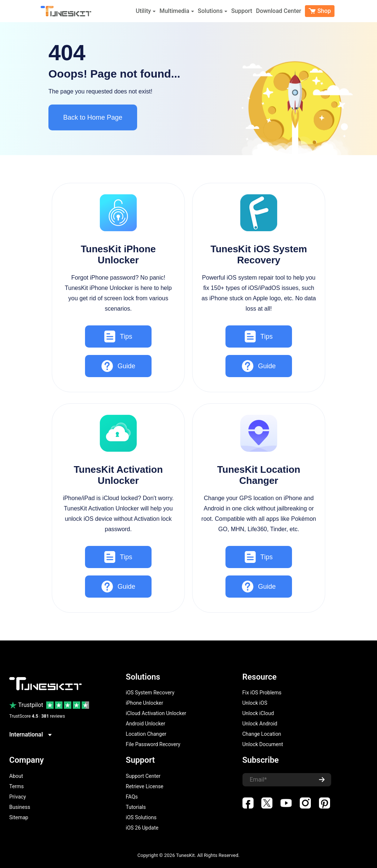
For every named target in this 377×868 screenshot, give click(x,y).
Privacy (18, 797)
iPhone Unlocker (144, 703)
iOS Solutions (141, 817)
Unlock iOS (255, 703)
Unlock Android (260, 724)
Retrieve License (145, 786)
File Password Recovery (153, 744)
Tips (118, 336)
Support (242, 11)
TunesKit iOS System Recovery (259, 254)
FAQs (132, 797)
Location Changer (146, 734)
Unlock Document (263, 744)
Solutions (213, 11)
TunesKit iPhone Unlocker (118, 254)
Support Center (143, 776)
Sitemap (19, 817)
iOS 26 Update (142, 828)
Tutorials (136, 807)
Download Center (278, 11)
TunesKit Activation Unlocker (118, 475)
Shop (320, 11)
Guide (118, 366)
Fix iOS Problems (262, 693)
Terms (16, 786)
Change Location (262, 734)
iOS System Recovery (150, 693)
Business (20, 807)
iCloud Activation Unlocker (156, 713)
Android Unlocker (145, 724)
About (16, 776)
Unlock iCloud (258, 713)
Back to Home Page (93, 117)
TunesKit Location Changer (259, 475)
